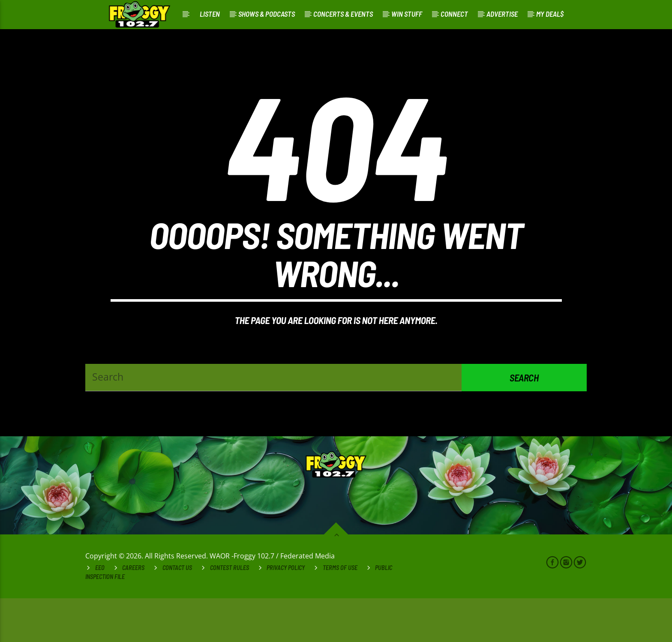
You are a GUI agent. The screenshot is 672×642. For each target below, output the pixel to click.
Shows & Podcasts (267, 14)
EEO (100, 611)
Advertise (502, 14)
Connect (454, 14)
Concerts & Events (343, 14)
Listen (210, 14)
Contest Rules (229, 611)
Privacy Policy (286, 611)
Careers (133, 611)
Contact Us (177, 611)
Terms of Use (340, 611)
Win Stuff (407, 14)
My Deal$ (550, 14)
